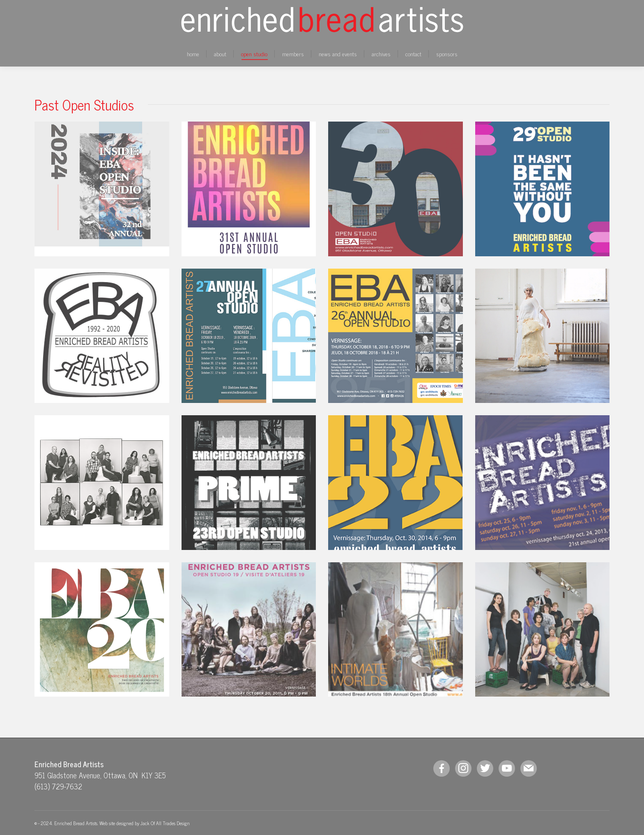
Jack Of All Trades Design (165, 823)
